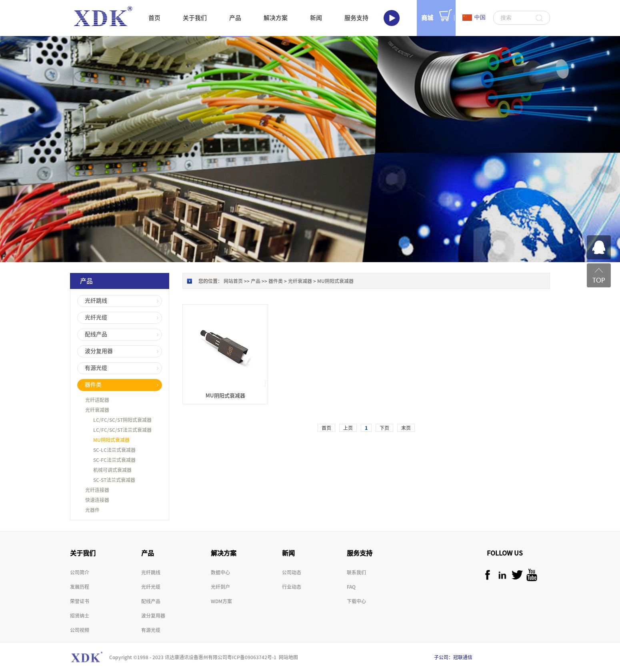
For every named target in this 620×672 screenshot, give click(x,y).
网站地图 (287, 657)
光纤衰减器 (300, 281)
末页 (406, 428)
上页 (348, 428)
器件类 (276, 281)
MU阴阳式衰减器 (335, 281)
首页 (154, 18)
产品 (256, 281)
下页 (384, 428)
